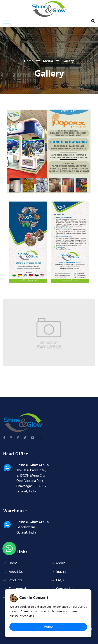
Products (16, 580)
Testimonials (18, 589)
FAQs (60, 580)
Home (29, 61)
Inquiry (61, 572)
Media (48, 61)
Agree (48, 627)
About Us (16, 572)
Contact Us (65, 589)
